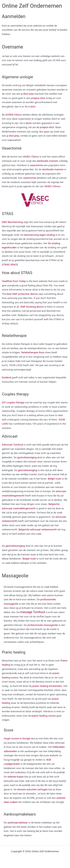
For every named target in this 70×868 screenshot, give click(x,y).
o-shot (32, 106)
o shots (28, 123)
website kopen (16, 777)
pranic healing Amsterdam (47, 686)
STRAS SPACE (10, 265)
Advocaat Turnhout (13, 445)
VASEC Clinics (31, 157)
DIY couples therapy (13, 402)
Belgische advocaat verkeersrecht (38, 529)
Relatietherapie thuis (33, 352)
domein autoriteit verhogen (33, 789)
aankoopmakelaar (18, 822)
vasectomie (36, 165)
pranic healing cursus (44, 716)
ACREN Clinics (14, 115)
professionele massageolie (43, 625)
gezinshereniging (27, 457)
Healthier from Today (14, 281)
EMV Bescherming (12, 222)
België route (55, 479)
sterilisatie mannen (47, 161)
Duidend (7, 377)
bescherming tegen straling (39, 235)
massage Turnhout (33, 612)
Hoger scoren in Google (17, 738)
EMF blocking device (32, 307)
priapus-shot (38, 98)
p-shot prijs (27, 94)
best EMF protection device (22, 294)
